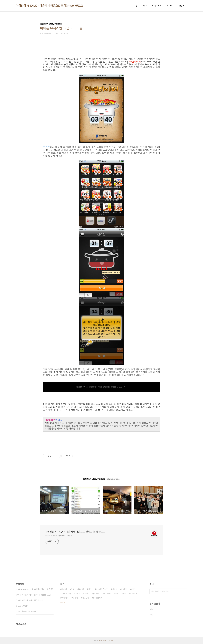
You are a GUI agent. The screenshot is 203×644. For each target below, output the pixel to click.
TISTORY (102, 640)
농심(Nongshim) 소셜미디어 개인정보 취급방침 (35, 589)
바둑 (124, 594)
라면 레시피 (66, 594)
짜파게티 (65, 598)
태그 (145, 6)
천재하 (75, 598)
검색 (184, 591)
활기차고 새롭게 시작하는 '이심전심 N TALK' (34, 595)
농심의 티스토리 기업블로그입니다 (58, 536)
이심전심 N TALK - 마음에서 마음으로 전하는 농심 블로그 (49, 6)
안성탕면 (134, 594)
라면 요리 (96, 594)
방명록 (182, 6)
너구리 (115, 589)
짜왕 (86, 594)
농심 (73, 589)
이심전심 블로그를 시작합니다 (28, 612)
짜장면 (133, 589)
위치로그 (170, 6)
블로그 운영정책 (22, 606)
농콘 (117, 594)
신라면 (124, 589)
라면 (90, 589)
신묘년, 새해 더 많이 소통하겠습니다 (30, 600)
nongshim (98, 598)
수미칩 (81, 589)
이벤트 (78, 594)
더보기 (63, 603)
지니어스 (107, 594)
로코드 (46, 147)
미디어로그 (157, 6)
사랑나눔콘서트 (102, 589)
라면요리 (86, 598)
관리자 (111, 640)
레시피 (64, 589)
